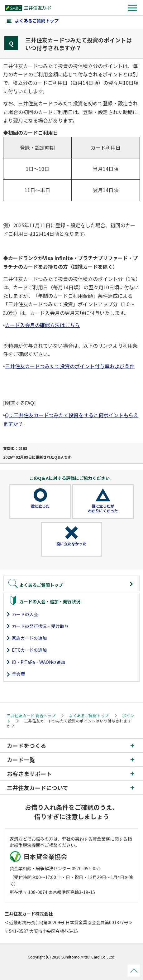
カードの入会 (25, 614)
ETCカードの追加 (29, 650)
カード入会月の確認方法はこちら (42, 325)
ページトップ (134, 971)
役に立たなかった (71, 544)
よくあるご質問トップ (37, 21)
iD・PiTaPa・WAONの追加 (38, 662)
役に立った (40, 506)
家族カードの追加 (29, 638)
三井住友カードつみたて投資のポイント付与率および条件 (70, 366)
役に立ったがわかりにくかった (103, 509)
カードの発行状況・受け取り (40, 626)
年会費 (18, 674)
